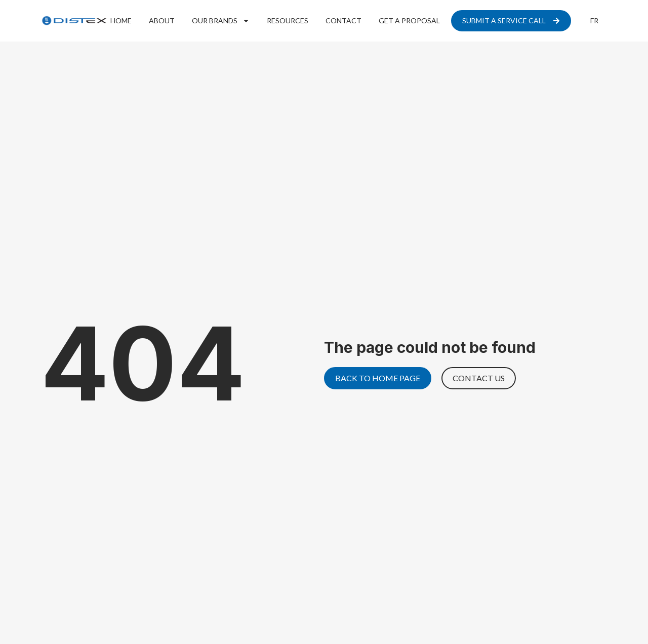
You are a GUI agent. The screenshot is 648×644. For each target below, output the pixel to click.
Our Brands (221, 21)
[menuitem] (594, 21)
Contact (343, 21)
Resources (288, 21)
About (162, 21)
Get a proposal (409, 21)
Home (121, 21)
